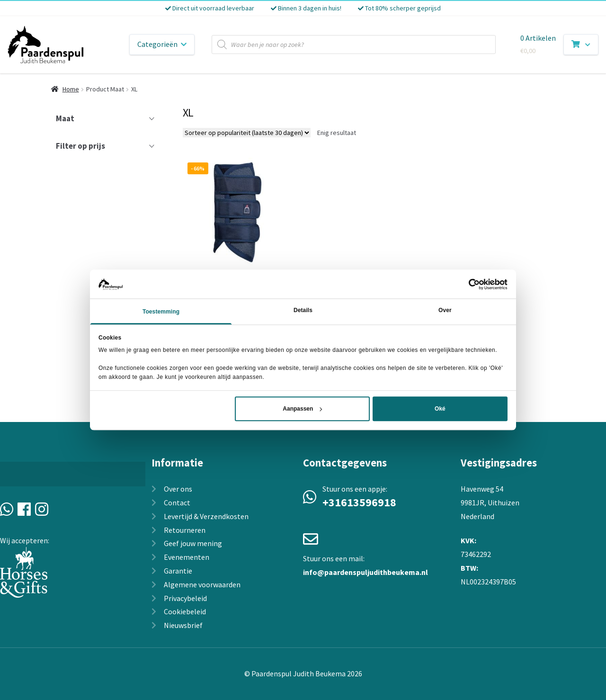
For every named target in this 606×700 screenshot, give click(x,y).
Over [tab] (445, 311)
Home (71, 89)
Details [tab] (303, 311)
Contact (177, 503)
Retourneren (185, 530)
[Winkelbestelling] (247, 133)
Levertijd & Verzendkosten (206, 516)
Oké (440, 409)
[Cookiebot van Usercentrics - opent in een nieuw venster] (466, 284)
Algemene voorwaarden (202, 584)
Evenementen (187, 557)
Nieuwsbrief (183, 625)
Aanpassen (302, 409)
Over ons (178, 489)
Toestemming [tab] (161, 312)
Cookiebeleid (185, 611)
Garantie (178, 571)
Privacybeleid (185, 598)
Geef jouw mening (193, 543)
